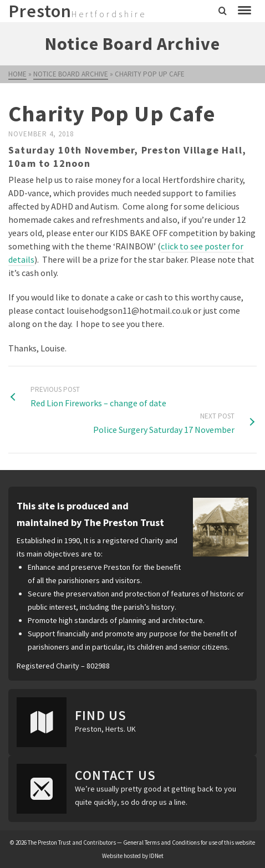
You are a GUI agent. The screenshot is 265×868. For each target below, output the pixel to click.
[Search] (223, 11)
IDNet (156, 856)
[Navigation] (244, 11)
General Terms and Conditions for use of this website (189, 843)
